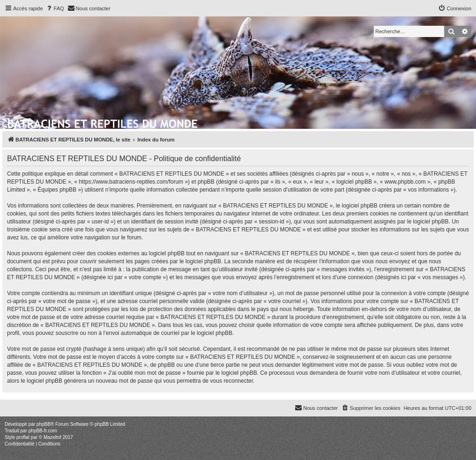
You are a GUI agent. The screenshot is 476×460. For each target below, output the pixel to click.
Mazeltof (52, 437)
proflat (23, 437)
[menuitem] (55, 8)
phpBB (44, 424)
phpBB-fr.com (43, 431)
